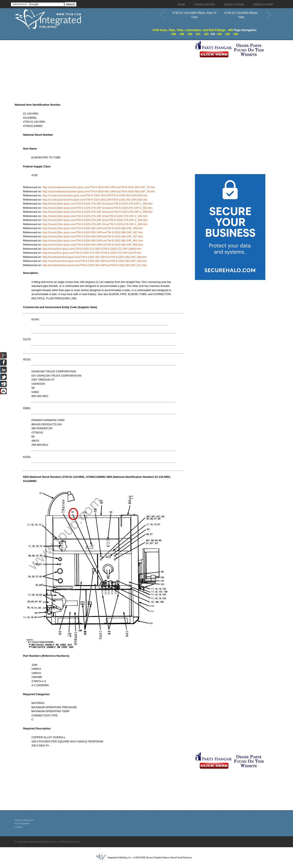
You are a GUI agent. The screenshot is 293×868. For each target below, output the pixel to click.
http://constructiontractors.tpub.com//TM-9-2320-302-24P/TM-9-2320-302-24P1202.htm (95, 200)
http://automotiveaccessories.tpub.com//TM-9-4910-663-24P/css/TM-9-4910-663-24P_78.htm (99, 191)
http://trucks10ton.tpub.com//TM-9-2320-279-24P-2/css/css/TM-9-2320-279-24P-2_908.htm (97, 212)
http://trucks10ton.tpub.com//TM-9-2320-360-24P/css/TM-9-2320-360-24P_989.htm (93, 245)
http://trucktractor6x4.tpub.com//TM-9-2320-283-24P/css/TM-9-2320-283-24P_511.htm (95, 265)
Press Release (22, 823)
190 (190, 34)
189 (182, 34)
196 (235, 34)
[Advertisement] (104, 70)
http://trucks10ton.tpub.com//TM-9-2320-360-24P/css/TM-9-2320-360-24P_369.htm (93, 228)
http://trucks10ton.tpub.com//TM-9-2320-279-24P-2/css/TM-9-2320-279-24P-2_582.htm (95, 220)
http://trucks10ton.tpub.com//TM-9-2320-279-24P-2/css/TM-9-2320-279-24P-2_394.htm (95, 216)
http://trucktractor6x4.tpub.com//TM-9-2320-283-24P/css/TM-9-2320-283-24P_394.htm (95, 257)
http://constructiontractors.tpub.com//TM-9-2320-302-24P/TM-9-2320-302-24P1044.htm (95, 195)
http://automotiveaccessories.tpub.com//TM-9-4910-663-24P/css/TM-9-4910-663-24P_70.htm (99, 187)
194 (219, 34)
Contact (19, 827)
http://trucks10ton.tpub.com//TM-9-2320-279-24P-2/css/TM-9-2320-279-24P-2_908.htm (95, 224)
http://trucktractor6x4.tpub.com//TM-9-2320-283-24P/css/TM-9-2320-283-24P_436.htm (95, 261)
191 (198, 34)
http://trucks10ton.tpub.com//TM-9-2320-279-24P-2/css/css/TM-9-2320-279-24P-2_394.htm (97, 204)
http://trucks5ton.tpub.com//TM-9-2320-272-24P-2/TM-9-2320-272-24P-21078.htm (92, 253)
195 (227, 34)
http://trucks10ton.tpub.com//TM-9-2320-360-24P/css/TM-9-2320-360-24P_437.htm (93, 236)
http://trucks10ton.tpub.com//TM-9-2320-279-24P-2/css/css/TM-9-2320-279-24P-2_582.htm (97, 208)
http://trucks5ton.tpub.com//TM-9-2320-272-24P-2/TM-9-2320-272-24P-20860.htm (92, 249)
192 (206, 34)
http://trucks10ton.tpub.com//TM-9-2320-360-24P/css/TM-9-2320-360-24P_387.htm (93, 232)
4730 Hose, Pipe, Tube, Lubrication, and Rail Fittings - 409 (193, 30)
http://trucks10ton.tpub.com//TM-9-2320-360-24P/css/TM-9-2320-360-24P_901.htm (93, 241)
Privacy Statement (24, 820)
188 (174, 34)
